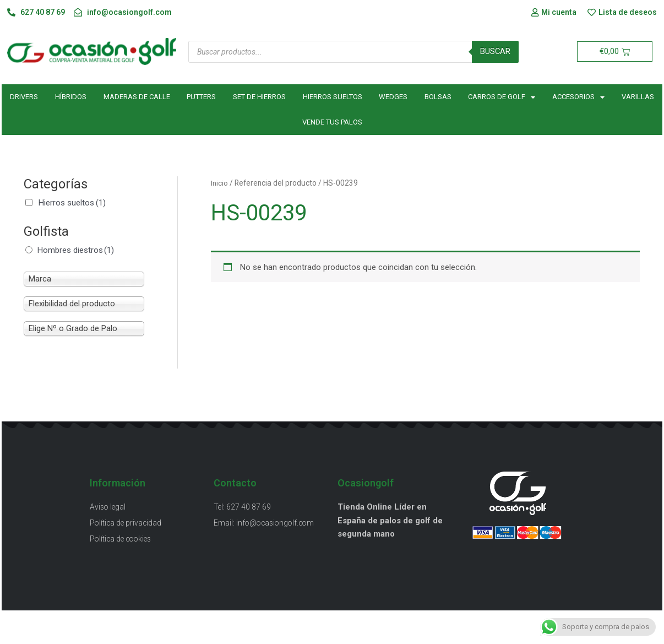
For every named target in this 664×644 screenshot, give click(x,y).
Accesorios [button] (578, 97)
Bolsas (438, 97)
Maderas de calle (137, 97)
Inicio (219, 183)
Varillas (638, 97)
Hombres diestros (76, 250)
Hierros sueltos (333, 97)
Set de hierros (259, 97)
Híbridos (71, 97)
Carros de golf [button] (502, 97)
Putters (201, 97)
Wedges (393, 97)
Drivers (24, 97)
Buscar (495, 52)
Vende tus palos (332, 123)
